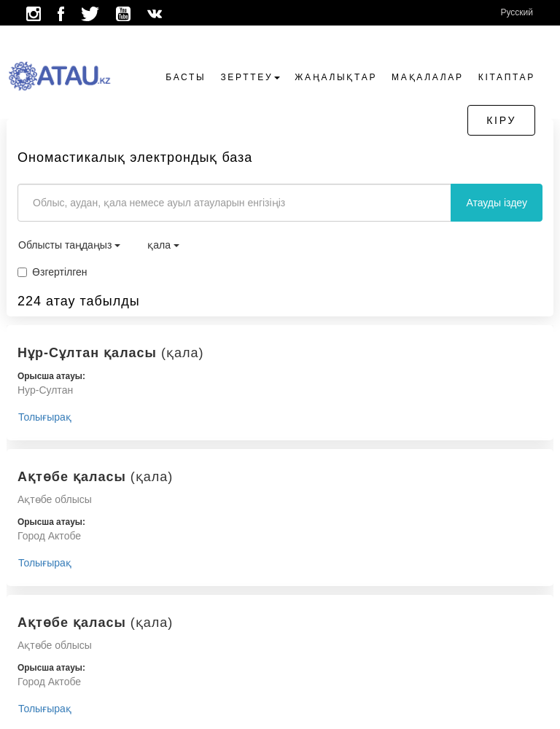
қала (163, 245)
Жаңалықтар (336, 77)
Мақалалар (428, 77)
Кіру (501, 120)
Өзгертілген (52, 272)
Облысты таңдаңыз (69, 245)
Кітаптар (507, 77)
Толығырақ (45, 417)
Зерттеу (250, 77)
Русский (517, 12)
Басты (186, 77)
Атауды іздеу (497, 203)
